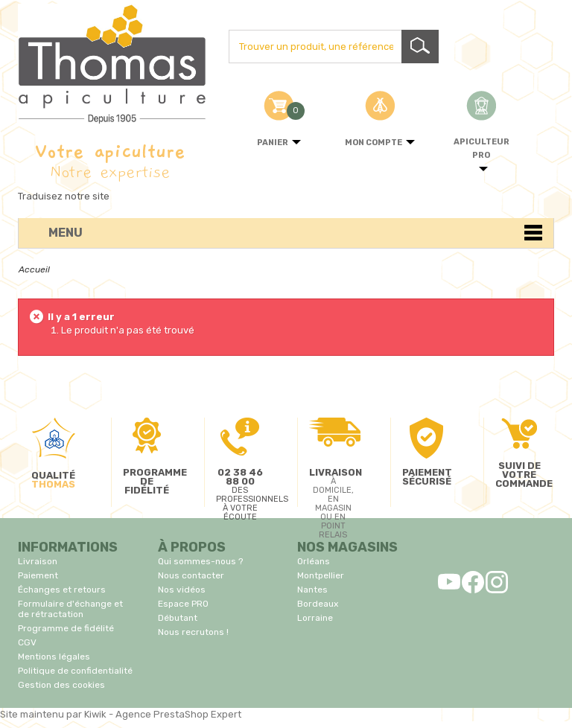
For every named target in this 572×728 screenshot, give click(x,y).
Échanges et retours (62, 590)
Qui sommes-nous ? (200, 561)
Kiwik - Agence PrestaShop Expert (163, 714)
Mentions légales (54, 657)
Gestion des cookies (61, 685)
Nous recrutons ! (193, 632)
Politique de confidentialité (75, 671)
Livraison (38, 561)
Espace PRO (183, 604)
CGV (27, 642)
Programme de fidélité (66, 628)
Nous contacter (191, 575)
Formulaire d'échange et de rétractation (70, 609)
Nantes (312, 590)
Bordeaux (318, 604)
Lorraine (315, 618)
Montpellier (321, 575)
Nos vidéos (182, 590)
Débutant (178, 618)
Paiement (38, 575)
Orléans (314, 561)
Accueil (34, 269)
